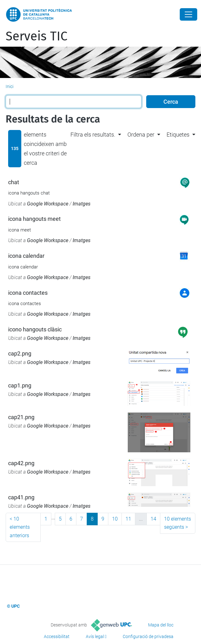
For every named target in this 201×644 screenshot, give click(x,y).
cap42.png (21, 463)
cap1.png (20, 385)
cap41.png (21, 497)
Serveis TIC (36, 36)
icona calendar (26, 256)
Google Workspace (48, 204)
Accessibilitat (57, 636)
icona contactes (28, 293)
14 (153, 519)
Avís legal (95, 636)
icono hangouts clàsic (35, 329)
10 (115, 519)
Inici (10, 86)
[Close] (188, 14)
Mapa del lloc (161, 625)
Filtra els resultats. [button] (93, 135)
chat (14, 182)
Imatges (82, 204)
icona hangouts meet (34, 219)
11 (128, 519)
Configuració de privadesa (148, 636)
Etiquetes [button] (178, 135)
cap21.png (21, 417)
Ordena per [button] (141, 135)
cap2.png (20, 353)
